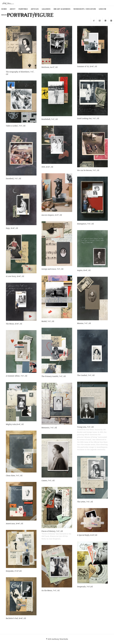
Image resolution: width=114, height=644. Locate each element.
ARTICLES (35, 9)
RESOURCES (6, 15)
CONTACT (34, 15)
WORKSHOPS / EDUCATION (85, 9)
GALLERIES (46, 9)
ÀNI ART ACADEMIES (62, 9)
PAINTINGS (23, 9)
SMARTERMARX (21, 15)
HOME (4, 9)
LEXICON (102, 9)
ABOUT (13, 9)
